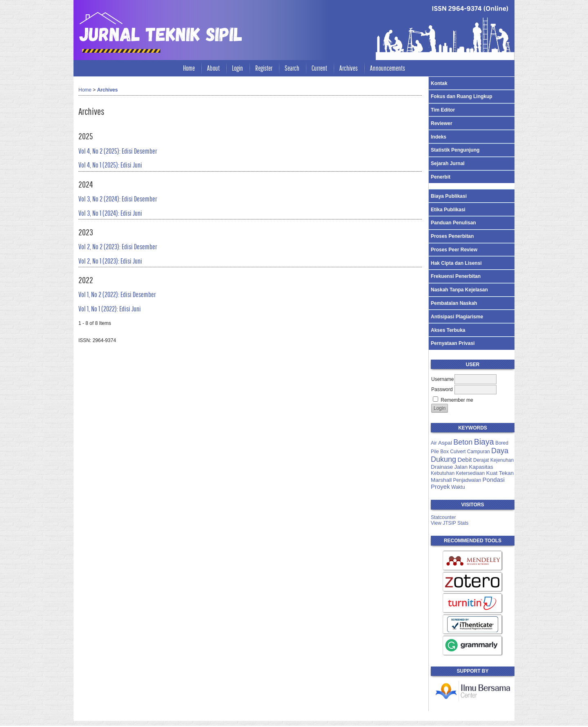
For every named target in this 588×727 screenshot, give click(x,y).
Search (292, 68)
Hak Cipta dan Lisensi (456, 263)
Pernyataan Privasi (453, 343)
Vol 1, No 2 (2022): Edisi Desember (117, 294)
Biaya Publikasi (449, 196)
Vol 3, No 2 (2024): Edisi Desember (118, 199)
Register (264, 68)
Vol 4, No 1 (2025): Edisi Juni (110, 165)
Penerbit (441, 177)
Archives (349, 68)
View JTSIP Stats (450, 523)
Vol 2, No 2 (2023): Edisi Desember (118, 247)
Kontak (439, 83)
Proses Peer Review (454, 250)
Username (442, 379)
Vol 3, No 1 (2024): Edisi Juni (110, 213)
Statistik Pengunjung (455, 150)
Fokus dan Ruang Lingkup (462, 96)
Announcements (388, 68)
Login (237, 68)
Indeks (439, 137)
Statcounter (443, 517)
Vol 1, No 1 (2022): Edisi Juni (110, 309)
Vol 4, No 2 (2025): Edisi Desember (118, 151)
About (213, 68)
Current (319, 68)
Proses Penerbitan (452, 236)
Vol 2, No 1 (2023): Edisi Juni (110, 261)
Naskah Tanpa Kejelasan (459, 290)
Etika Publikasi (448, 210)
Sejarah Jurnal (448, 163)
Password (442, 389)
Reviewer (442, 123)
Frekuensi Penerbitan (456, 276)
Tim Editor (443, 110)
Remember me (457, 400)
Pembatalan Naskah (454, 303)
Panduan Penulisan (453, 223)
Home (189, 68)
